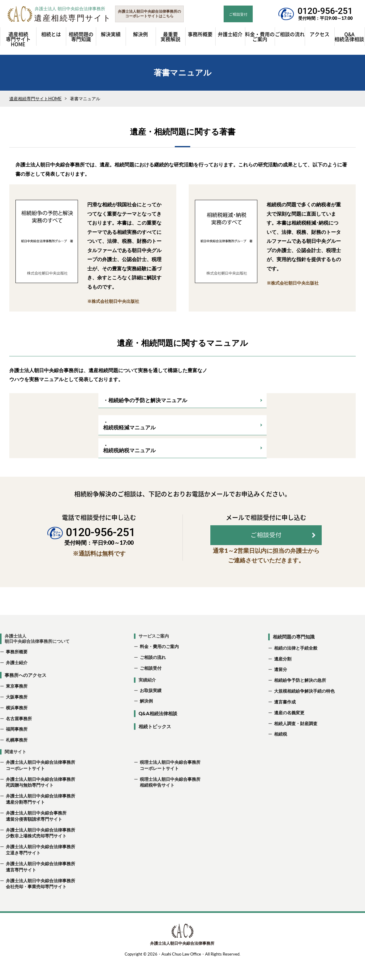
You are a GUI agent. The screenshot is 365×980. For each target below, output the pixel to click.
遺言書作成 (285, 719)
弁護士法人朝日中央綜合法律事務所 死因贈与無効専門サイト (38, 800)
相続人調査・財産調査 (296, 741)
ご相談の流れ (153, 675)
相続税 (281, 752)
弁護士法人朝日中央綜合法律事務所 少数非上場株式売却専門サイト (38, 851)
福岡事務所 (17, 747)
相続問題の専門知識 (294, 654)
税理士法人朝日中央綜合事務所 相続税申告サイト (167, 800)
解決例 (146, 718)
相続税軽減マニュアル (129, 430)
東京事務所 (17, 704)
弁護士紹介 (17, 680)
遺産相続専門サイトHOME (35, 102)
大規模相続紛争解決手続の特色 (304, 709)
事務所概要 (17, 669)
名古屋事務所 (19, 736)
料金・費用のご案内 (159, 664)
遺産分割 (283, 676)
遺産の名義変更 (289, 730)
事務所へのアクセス (26, 693)
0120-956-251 (325, 11)
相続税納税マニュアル (129, 454)
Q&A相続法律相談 (158, 731)
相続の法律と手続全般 (296, 666)
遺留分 (281, 687)
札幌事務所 (17, 757)
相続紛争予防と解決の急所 (300, 698)
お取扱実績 (151, 708)
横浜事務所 (17, 725)
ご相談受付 (151, 686)
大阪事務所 (17, 714)
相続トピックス (155, 744)
